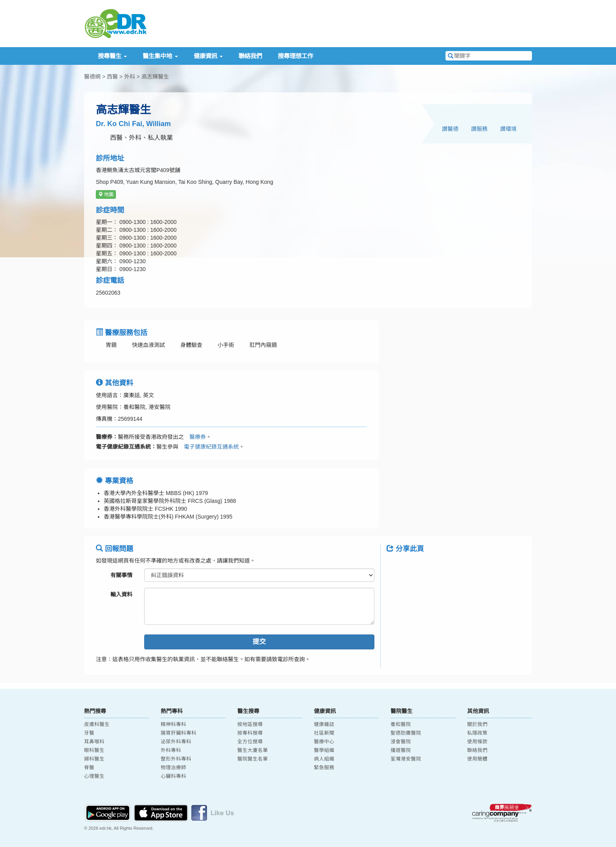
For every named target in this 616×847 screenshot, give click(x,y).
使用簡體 (477, 759)
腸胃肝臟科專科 (179, 733)
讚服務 (479, 129)
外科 (130, 77)
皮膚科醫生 (97, 724)
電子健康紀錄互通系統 (209, 447)
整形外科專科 (176, 759)
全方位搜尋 (250, 742)
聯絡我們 (250, 56)
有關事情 (121, 575)
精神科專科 (173, 724)
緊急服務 (324, 768)
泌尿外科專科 (176, 742)
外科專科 (171, 750)
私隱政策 (477, 733)
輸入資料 (121, 594)
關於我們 (477, 724)
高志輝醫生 (155, 77)
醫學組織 (324, 750)
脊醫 (89, 768)
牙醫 (89, 733)
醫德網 (92, 77)
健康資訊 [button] (208, 56)
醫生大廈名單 (253, 750)
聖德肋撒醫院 (406, 733)
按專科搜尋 (250, 733)
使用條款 (477, 742)
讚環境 (508, 129)
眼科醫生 (94, 750)
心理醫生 (94, 776)
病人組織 (324, 759)
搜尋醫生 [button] (112, 56)
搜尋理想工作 (295, 56)
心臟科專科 (173, 776)
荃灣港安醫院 (406, 759)
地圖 (106, 194)
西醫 (112, 77)
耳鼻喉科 (94, 742)
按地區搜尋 (250, 724)
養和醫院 (401, 724)
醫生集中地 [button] (160, 56)
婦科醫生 (94, 759)
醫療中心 (324, 742)
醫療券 (195, 437)
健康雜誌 (324, 724)
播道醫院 (401, 750)
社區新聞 (324, 733)
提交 (259, 642)
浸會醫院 (401, 742)
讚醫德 (450, 129)
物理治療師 (173, 768)
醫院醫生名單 (253, 759)
